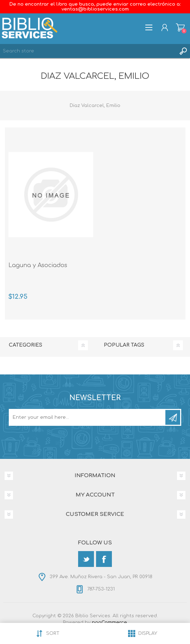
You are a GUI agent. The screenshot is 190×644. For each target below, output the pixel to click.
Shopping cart (180, 27)
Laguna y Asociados (38, 265)
